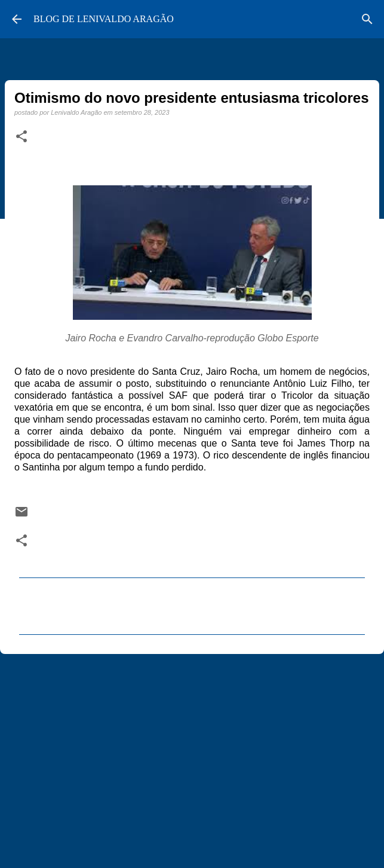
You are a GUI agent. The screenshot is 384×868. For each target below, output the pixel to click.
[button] (21, 137)
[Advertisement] (192, 756)
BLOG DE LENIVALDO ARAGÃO (104, 19)
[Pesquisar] (367, 19)
